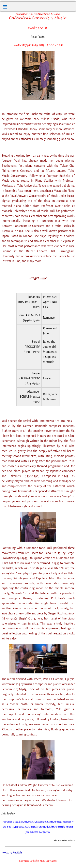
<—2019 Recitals (12, 852)
